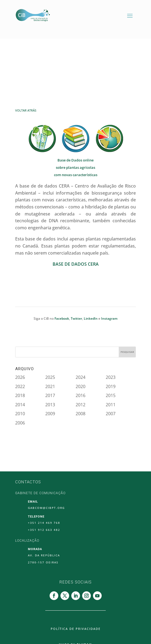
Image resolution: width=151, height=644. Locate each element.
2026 (20, 377)
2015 (111, 395)
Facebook (62, 318)
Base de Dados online (75, 160)
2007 (111, 414)
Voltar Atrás (26, 110)
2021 (50, 386)
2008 (81, 414)
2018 (20, 395)
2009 (50, 414)
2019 (111, 386)
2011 (111, 405)
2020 (81, 386)
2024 (81, 377)
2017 (50, 395)
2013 (50, 405)
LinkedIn (91, 318)
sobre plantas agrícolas (75, 167)
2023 (111, 377)
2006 (20, 423)
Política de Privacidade (76, 629)
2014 (20, 405)
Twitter (76, 318)
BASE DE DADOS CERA (76, 264)
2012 (81, 405)
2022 (20, 386)
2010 (20, 414)
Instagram (109, 318)
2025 (50, 377)
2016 (81, 395)
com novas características (76, 175)
